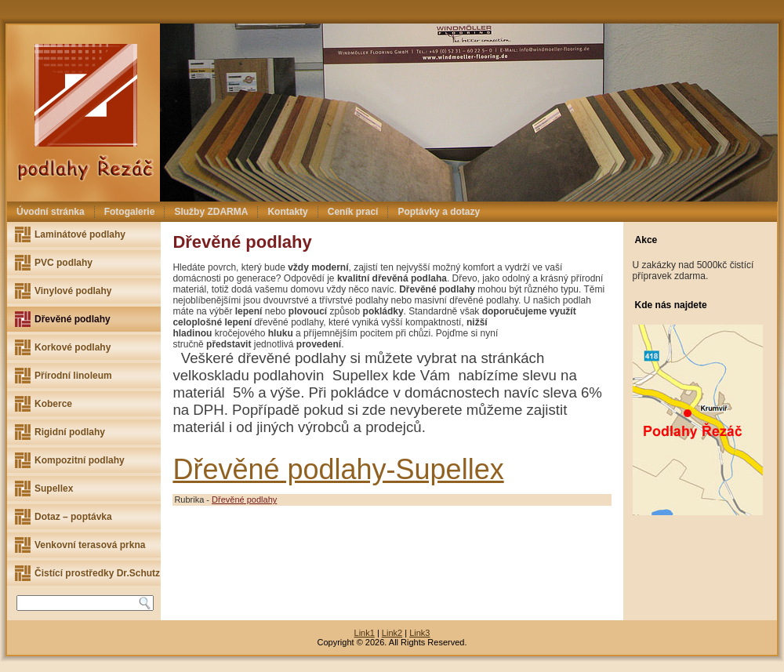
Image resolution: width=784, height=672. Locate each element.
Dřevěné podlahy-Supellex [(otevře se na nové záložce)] (338, 469)
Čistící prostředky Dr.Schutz (97, 573)
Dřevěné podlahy (73, 319)
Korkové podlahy (73, 347)
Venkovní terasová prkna (90, 545)
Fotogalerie (130, 212)
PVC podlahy (64, 263)
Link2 (392, 633)
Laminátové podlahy (80, 234)
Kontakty (287, 212)
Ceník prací (353, 212)
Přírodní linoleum (73, 376)
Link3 (419, 633)
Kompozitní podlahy (80, 460)
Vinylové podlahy (73, 291)
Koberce (53, 404)
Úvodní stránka (51, 212)
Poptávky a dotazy (439, 212)
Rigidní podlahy (70, 432)
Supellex (54, 489)
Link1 (365, 633)
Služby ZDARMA (211, 212)
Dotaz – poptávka (73, 517)
